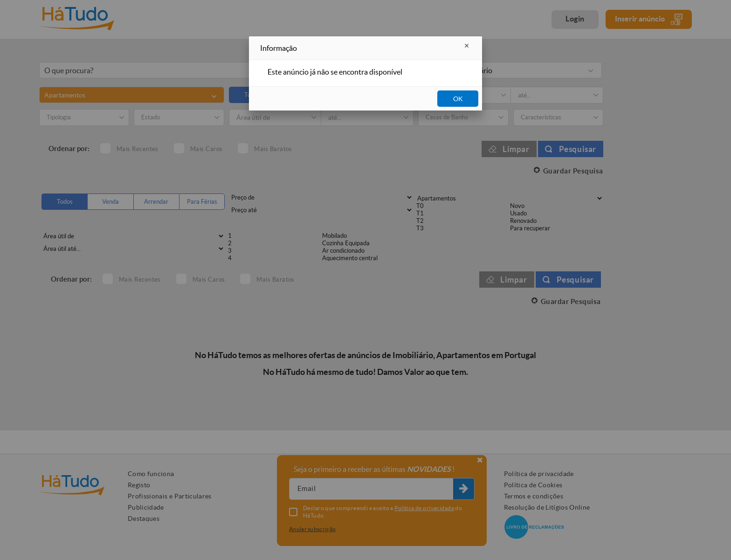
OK (458, 99)
